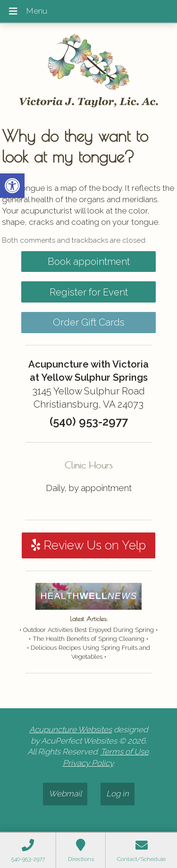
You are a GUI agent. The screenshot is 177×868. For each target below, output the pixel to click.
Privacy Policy (88, 763)
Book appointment (89, 262)
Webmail (65, 794)
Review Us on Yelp (88, 545)
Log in (118, 794)
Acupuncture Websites (71, 729)
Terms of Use (125, 752)
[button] (12, 186)
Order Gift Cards (89, 322)
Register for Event (89, 292)
